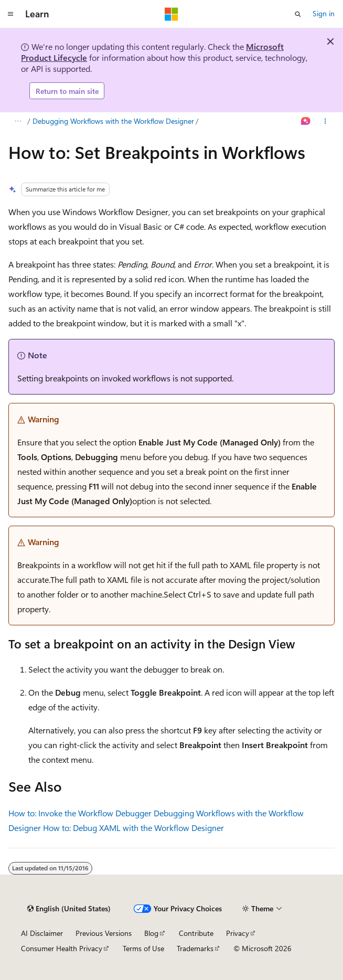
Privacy (238, 933)
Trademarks (195, 948)
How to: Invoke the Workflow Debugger (80, 813)
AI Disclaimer (42, 933)
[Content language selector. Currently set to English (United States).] (69, 909)
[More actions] (325, 122)
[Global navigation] (10, 14)
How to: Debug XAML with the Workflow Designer (133, 828)
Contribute (196, 933)
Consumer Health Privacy (62, 948)
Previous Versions (104, 933)
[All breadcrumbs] (18, 122)
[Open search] (298, 14)
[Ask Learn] (306, 122)
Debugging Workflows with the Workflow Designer (113, 121)
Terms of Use (143, 948)
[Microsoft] (171, 14)
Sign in (324, 13)
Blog (151, 933)
